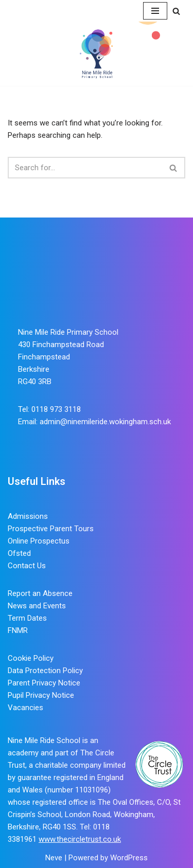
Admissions (28, 516)
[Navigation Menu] (155, 11)
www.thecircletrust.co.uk (80, 839)
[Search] (176, 11)
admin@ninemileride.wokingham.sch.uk (105, 422)
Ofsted (19, 553)
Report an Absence (40, 593)
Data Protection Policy (45, 671)
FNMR (18, 630)
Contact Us (27, 566)
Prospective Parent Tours (51, 529)
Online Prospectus (39, 541)
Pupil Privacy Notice (41, 695)
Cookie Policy (31, 658)
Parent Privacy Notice (44, 683)
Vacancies (25, 708)
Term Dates (27, 618)
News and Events (37, 606)
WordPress (129, 858)
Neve (54, 858)
